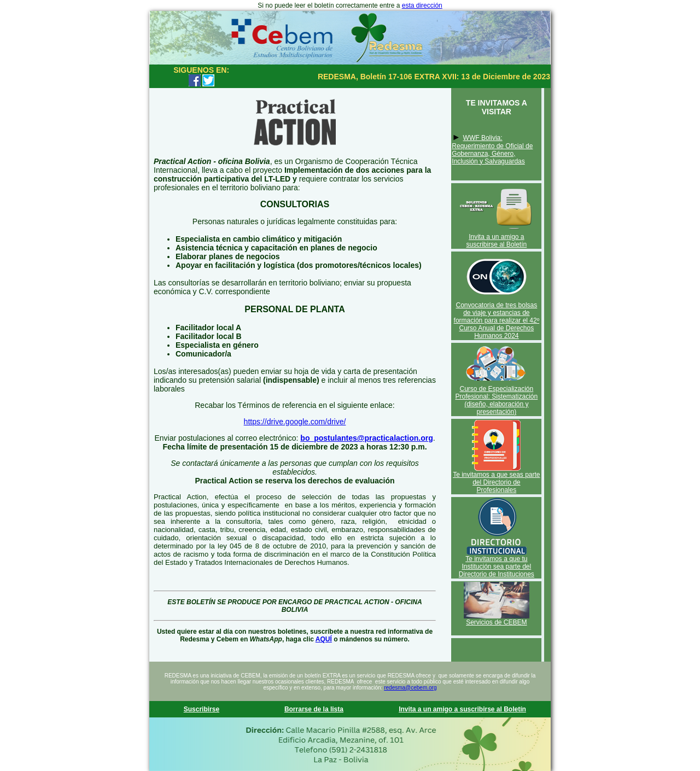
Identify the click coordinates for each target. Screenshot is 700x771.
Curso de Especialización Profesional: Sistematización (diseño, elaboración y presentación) (496, 400)
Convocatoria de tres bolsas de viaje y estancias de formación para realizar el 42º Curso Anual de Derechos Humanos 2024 (497, 320)
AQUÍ (324, 639)
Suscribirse (202, 709)
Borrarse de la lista (314, 709)
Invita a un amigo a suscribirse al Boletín (496, 241)
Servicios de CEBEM (496, 622)
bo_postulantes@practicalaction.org (366, 438)
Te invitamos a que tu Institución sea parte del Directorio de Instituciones (497, 566)
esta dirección (422, 5)
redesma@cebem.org (410, 688)
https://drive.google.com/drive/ (295, 422)
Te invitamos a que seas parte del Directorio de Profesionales (496, 482)
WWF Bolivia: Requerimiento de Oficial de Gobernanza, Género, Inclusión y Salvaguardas (492, 150)
